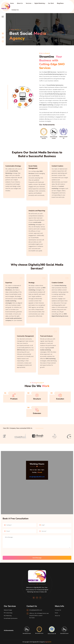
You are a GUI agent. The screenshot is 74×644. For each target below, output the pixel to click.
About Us (20, 3)
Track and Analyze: (46, 336)
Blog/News (60, 3)
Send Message (37, 558)
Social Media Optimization (11, 618)
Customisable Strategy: (13, 166)
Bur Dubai (32, 618)
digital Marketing (40, 3)
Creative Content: (57, 283)
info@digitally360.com (37, 477)
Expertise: (9, 283)
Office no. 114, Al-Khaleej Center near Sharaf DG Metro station (39, 614)
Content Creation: (57, 166)
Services (29, 3)
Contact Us (15, 10)
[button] (69, 26)
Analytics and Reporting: (37, 211)
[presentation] (14, 553)
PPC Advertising (8, 613)
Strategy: (32, 283)
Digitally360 (48, 642)
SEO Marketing (8, 616)
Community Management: (25, 336)
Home (12, 3)
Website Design (8, 610)
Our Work (51, 3)
